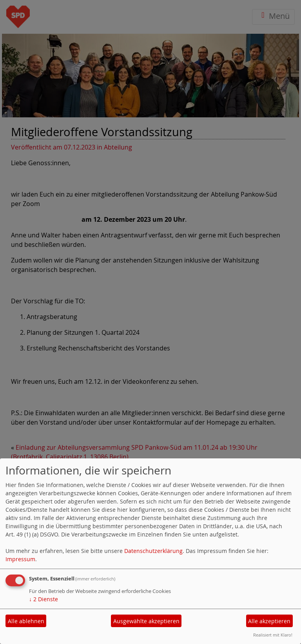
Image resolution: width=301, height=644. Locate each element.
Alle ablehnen (26, 621)
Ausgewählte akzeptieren (146, 621)
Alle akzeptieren (269, 621)
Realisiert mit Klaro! (273, 635)
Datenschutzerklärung (153, 551)
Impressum (20, 559)
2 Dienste (44, 599)
